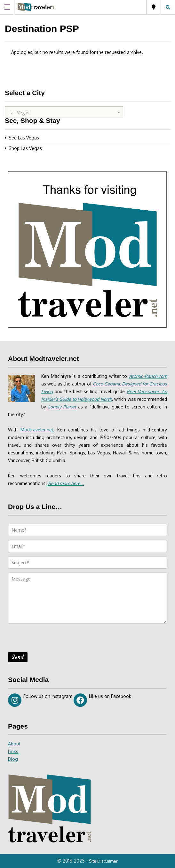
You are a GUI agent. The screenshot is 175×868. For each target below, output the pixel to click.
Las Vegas (154, 7)
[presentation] (57, 640)
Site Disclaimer (103, 861)
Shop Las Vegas (25, 148)
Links (13, 751)
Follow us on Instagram (40, 700)
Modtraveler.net (37, 430)
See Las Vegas (24, 138)
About (14, 744)
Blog (13, 759)
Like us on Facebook (102, 700)
